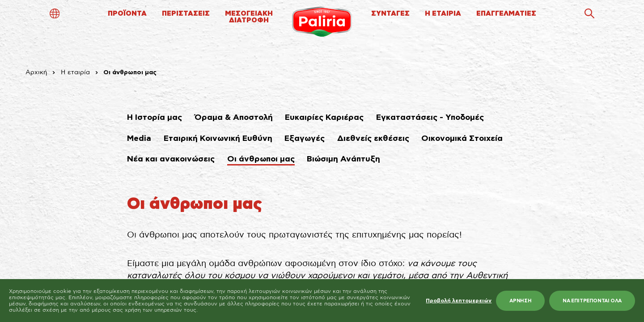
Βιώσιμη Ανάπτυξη (343, 159)
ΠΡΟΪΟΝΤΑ (127, 14)
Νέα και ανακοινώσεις (171, 159)
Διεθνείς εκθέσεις (373, 139)
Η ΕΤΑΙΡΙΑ (443, 14)
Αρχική (36, 72)
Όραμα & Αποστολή (234, 118)
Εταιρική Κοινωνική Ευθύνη (218, 139)
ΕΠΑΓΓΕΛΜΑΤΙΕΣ (506, 14)
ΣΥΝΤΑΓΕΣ (390, 14)
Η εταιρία (75, 72)
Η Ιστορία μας (155, 118)
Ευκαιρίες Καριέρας (324, 118)
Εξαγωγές (305, 139)
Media (139, 139)
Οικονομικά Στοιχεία (462, 139)
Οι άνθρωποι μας (261, 159)
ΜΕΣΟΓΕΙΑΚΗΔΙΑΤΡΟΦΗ (249, 17)
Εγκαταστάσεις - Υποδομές (430, 118)
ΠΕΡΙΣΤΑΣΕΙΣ (186, 14)
